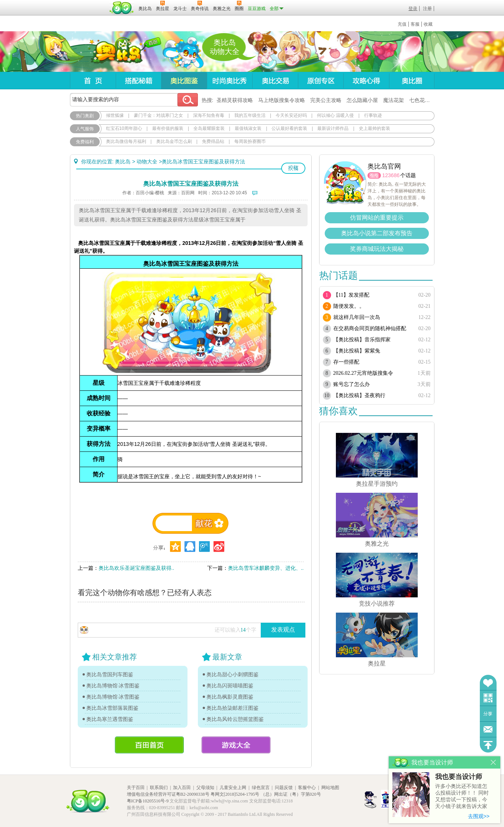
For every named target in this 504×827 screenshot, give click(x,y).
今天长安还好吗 (291, 115)
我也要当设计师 (459, 777)
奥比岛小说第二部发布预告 (377, 233)
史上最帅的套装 (375, 128)
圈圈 (374, 175)
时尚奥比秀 (229, 81)
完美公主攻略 (326, 100)
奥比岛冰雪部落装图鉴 (112, 708)
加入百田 (182, 788)
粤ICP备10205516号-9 (148, 801)
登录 (413, 9)
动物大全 (147, 162)
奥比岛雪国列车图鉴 (110, 674)
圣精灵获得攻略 (235, 100)
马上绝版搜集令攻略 (282, 100)
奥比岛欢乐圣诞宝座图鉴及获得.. (137, 568)
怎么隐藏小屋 (362, 100)
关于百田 (136, 788)
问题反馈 (488, 729)
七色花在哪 (422, 100)
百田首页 (149, 745)
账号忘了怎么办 (351, 384)
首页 (93, 81)
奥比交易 (275, 81)
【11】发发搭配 (351, 295)
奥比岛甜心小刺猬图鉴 (232, 674)
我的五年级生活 (250, 115)
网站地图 (330, 788)
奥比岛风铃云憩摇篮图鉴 (235, 719)
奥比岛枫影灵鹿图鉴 (230, 697)
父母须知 (205, 788)
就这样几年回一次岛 (357, 317)
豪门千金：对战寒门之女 (158, 115)
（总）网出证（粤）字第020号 (291, 794)
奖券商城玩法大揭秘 (377, 249)
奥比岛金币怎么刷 (174, 141)
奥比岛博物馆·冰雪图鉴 (113, 686)
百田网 (122, 8)
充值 (402, 24)
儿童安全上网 (233, 788)
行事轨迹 (373, 115)
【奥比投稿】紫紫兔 (357, 351)
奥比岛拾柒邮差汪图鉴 (232, 708)
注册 (427, 9)
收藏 (428, 24)
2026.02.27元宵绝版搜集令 (363, 373)
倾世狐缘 (115, 115)
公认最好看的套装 (289, 128)
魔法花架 (394, 100)
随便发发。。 (349, 306)
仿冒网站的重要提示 (377, 218)
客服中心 (307, 788)
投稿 (293, 168)
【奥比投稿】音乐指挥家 (362, 340)
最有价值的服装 (168, 128)
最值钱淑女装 (248, 128)
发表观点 (283, 630)
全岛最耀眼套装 (209, 128)
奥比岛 (116, 52)
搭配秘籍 (138, 81)
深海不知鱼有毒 (209, 115)
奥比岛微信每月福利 (126, 141)
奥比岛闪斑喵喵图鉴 (230, 686)
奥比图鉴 (184, 81)
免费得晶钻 (213, 141)
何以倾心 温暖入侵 (335, 115)
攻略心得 (366, 81)
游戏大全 (236, 745)
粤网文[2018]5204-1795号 (235, 794)
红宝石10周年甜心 (124, 128)
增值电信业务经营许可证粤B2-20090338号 (168, 794)
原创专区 (321, 81)
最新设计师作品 (333, 128)
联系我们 (159, 788)
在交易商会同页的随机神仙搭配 (370, 328)
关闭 (493, 762)
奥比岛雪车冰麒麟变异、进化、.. (266, 568)
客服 (415, 24)
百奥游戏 (89, 3)
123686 (391, 175)
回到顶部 (488, 745)
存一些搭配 (346, 362)
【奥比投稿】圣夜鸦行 (359, 395)
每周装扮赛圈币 (250, 141)
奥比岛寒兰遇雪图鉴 (110, 719)
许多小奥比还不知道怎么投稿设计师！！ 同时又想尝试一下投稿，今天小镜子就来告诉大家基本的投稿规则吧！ (462, 797)
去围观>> (479, 816)
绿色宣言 (261, 788)
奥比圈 (412, 81)
